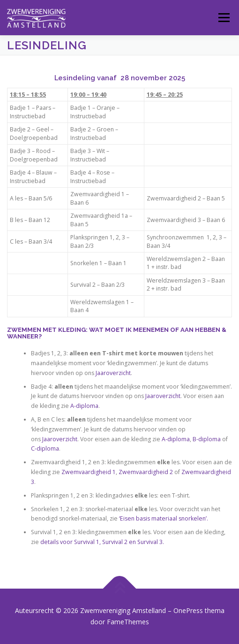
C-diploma (45, 448)
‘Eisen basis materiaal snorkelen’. (164, 518)
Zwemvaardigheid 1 (89, 472)
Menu (223, 18)
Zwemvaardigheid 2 (146, 472)
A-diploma (84, 406)
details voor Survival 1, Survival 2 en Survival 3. (102, 542)
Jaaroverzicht (113, 373)
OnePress (188, 610)
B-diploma (207, 439)
